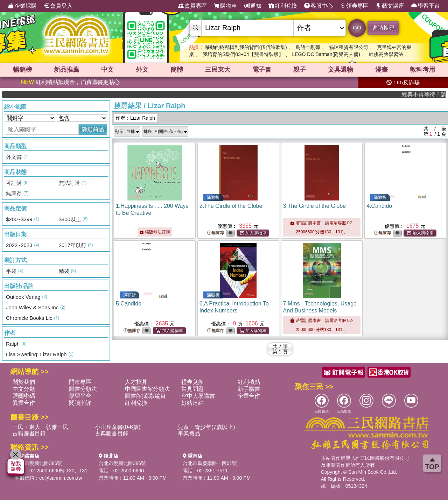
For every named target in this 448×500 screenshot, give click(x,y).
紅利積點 (249, 382)
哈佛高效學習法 (386, 54)
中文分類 (24, 389)
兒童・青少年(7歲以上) (206, 427)
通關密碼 (24, 396)
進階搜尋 (383, 28)
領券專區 (354, 6)
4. (379, 206)
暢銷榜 (22, 70)
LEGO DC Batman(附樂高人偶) (326, 54)
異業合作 (24, 403)
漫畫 (381, 70)
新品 (66, 70)
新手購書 (249, 389)
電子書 (262, 70)
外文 (142, 70)
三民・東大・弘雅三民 (40, 427)
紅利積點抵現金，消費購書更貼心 (70, 82)
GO (357, 27)
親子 (300, 70)
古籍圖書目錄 (29, 433)
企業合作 (249, 396)
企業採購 (22, 6)
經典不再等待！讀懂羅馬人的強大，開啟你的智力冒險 (429, 94)
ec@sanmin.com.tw (61, 478)
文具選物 (341, 70)
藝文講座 (390, 6)
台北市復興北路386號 (38, 463)
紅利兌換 (283, 6)
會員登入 (58, 6)
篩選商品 (93, 129)
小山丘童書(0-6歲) (118, 427)
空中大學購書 (198, 396)
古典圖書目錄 (112, 433)
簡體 (177, 70)
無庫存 (216, 233)
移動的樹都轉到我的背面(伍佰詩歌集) (246, 47)
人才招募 (136, 382)
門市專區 (80, 382)
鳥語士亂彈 (308, 47)
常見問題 (192, 389)
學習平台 (426, 6)
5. (129, 304)
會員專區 (192, 6)
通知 (253, 6)
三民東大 (218, 70)
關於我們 (24, 382)
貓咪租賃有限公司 (349, 47)
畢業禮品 (189, 433)
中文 (107, 70)
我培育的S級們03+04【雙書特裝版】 (243, 54)
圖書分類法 (83, 389)
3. (315, 206)
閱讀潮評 (80, 403)
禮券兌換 (192, 382)
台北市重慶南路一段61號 (210, 463)
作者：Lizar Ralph (135, 118)
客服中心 (318, 6)
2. (231, 206)
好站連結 (192, 403)
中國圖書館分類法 (147, 389)
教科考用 (422, 70)
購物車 (225, 6)
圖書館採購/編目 (145, 396)
